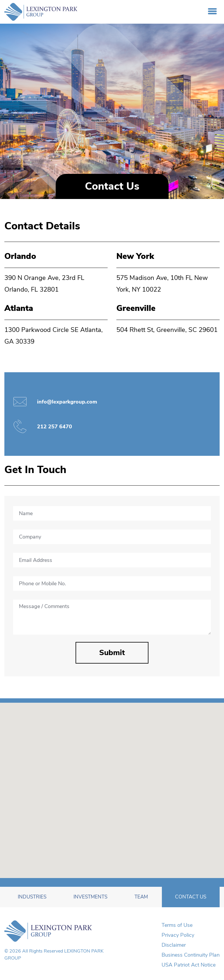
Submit (112, 653)
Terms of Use (177, 925)
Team (141, 897)
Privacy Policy (178, 935)
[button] (108, 828)
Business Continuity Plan (191, 955)
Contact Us (191, 897)
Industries (32, 897)
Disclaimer (174, 945)
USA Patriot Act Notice (189, 965)
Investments (90, 897)
